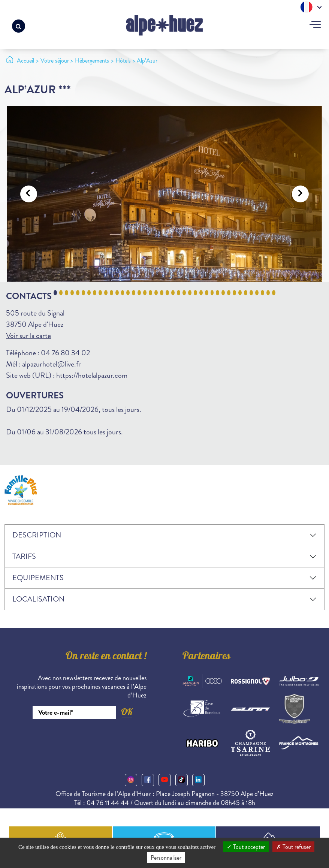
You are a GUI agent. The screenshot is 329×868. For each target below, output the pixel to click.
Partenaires (206, 657)
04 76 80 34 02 (65, 353)
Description (37, 535)
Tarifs (24, 556)
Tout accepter (246, 847)
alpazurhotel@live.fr (52, 364)
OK (127, 712)
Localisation (38, 599)
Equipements (38, 578)
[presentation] (90, 740)
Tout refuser (293, 847)
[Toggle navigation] (315, 25)
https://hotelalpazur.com (92, 375)
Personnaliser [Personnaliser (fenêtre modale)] (166, 858)
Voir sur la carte (28, 336)
